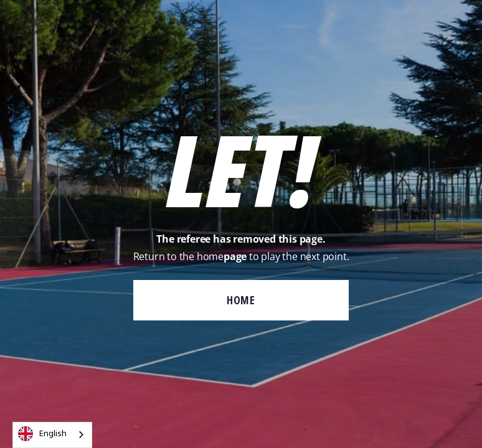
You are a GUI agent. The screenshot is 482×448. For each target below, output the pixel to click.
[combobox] (52, 435)
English (42, 434)
